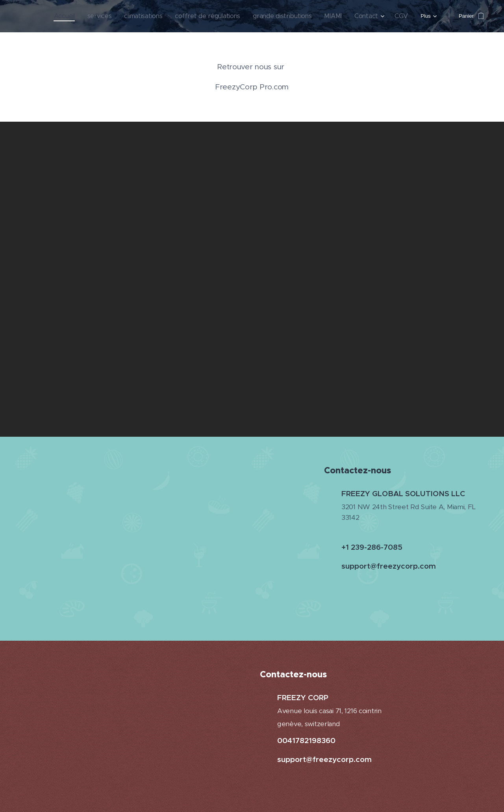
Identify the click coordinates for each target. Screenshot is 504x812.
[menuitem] (78, 16)
